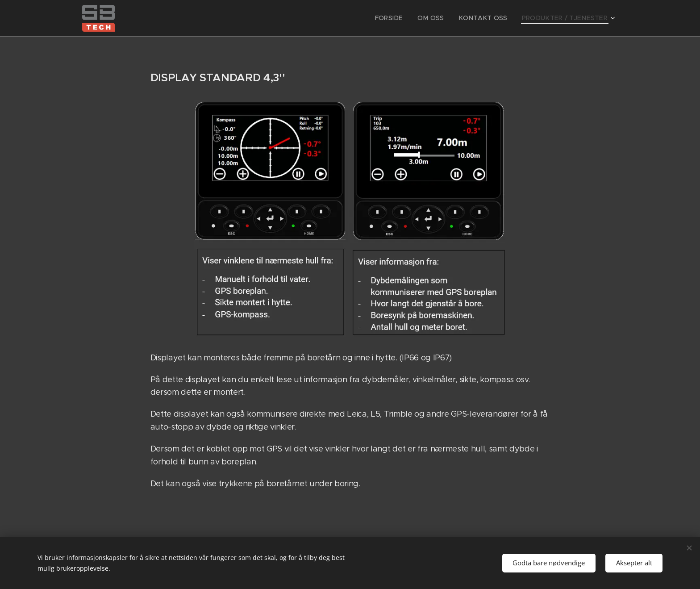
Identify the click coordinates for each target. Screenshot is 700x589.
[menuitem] (406, 18)
